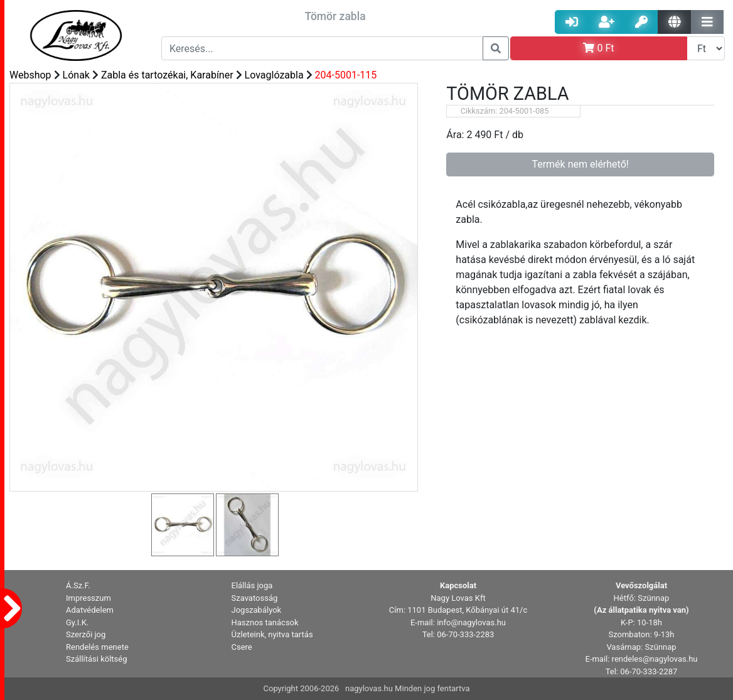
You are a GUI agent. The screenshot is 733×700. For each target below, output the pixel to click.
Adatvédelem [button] (90, 610)
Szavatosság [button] (255, 598)
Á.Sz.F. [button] (78, 585)
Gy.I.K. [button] (77, 622)
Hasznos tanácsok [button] (265, 622)
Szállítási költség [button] (97, 659)
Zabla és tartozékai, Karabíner (167, 75)
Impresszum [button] (88, 598)
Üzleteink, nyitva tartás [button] (272, 634)
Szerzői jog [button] (86, 634)
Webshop (30, 75)
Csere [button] (242, 647)
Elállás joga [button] (252, 585)
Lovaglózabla (274, 75)
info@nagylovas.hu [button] (471, 622)
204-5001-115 (346, 75)
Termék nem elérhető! (580, 164)
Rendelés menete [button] (97, 647)
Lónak (76, 75)
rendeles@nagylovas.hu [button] (655, 659)
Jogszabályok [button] (257, 610)
